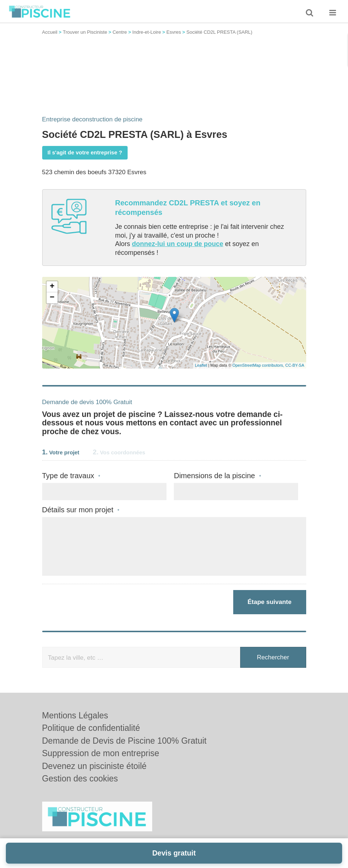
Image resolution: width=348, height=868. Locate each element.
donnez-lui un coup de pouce (178, 244)
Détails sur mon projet (81, 510)
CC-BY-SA (295, 365)
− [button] (52, 298)
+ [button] (52, 287)
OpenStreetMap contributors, (259, 365)
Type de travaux (71, 476)
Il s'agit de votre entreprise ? (85, 152)
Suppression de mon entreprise (101, 753)
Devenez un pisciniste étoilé (94, 766)
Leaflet (201, 365)
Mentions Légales (75, 715)
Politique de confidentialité (91, 728)
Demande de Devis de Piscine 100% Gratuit (124, 741)
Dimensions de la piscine (217, 476)
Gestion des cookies (80, 779)
